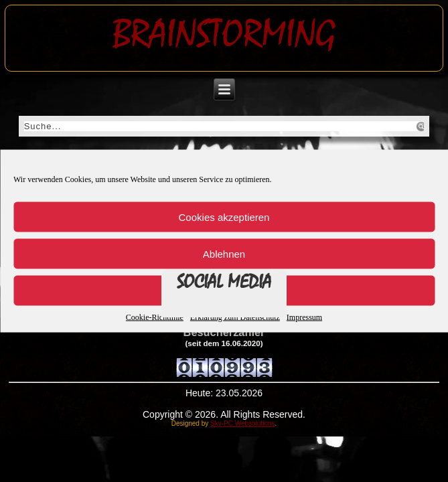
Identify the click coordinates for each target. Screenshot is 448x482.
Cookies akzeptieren (224, 217)
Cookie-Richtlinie (155, 317)
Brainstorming (224, 34)
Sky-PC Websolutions (243, 423)
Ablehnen (224, 253)
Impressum (304, 317)
